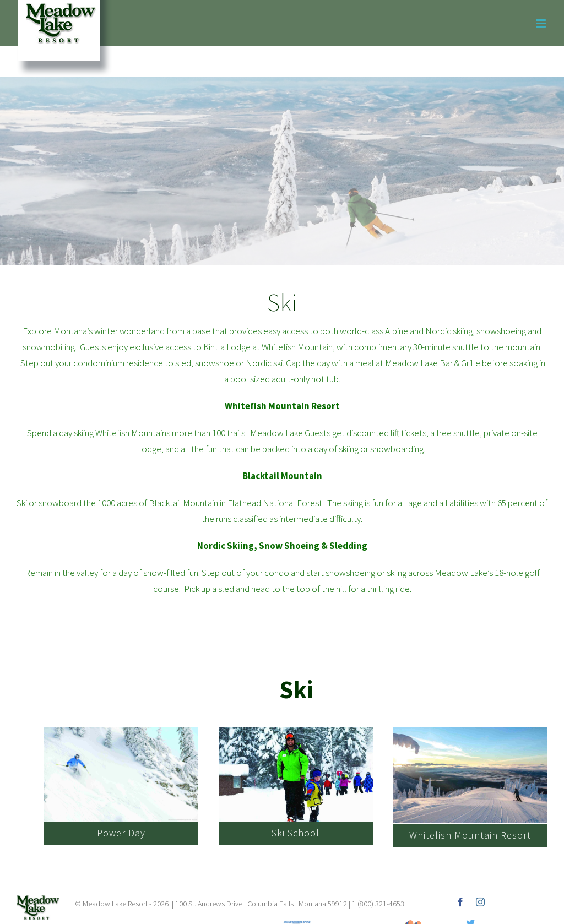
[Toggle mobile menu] (542, 23)
